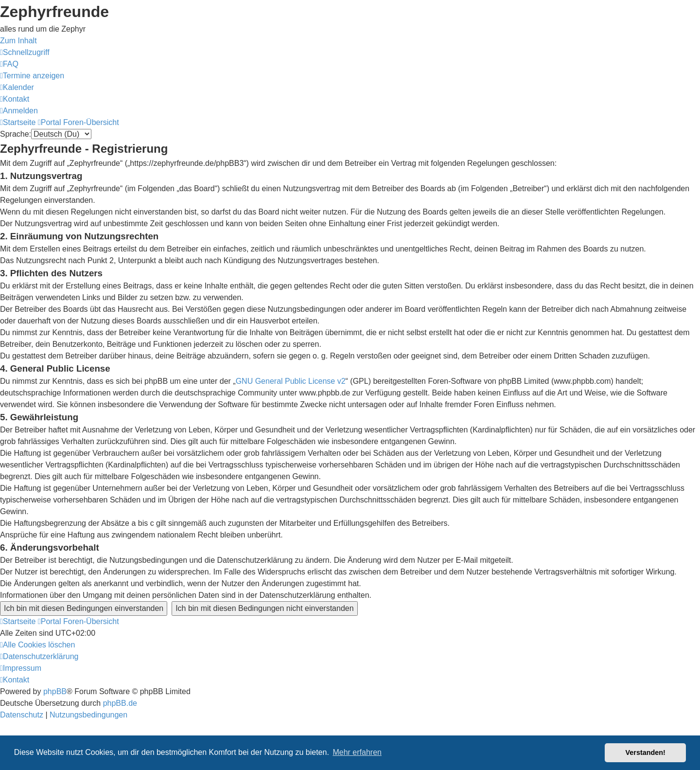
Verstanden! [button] (646, 752)
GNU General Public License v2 (291, 381)
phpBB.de (120, 703)
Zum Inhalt (18, 41)
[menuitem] (9, 64)
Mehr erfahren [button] (357, 752)
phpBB (55, 691)
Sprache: (16, 134)
